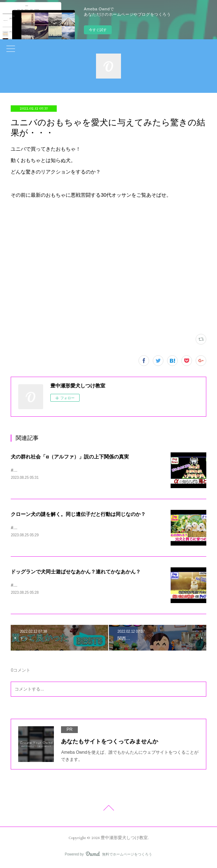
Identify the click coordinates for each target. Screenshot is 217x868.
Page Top (108, 811)
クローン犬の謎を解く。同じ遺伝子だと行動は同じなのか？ (78, 515)
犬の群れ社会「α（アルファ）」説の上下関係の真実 (70, 457)
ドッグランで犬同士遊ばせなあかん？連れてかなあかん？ (76, 573)
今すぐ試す (98, 30)
